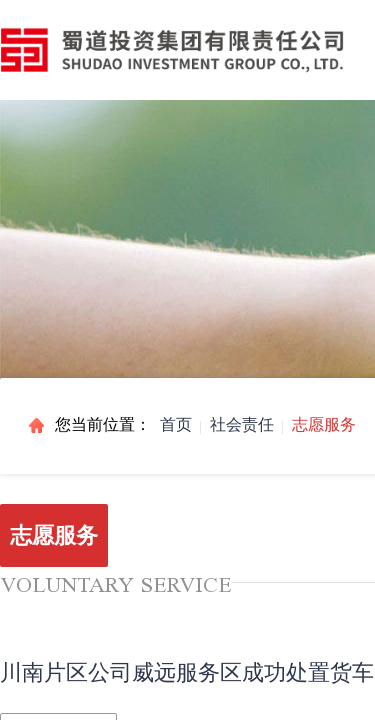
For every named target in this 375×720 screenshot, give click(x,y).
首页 (176, 424)
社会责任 (242, 424)
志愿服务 (324, 424)
